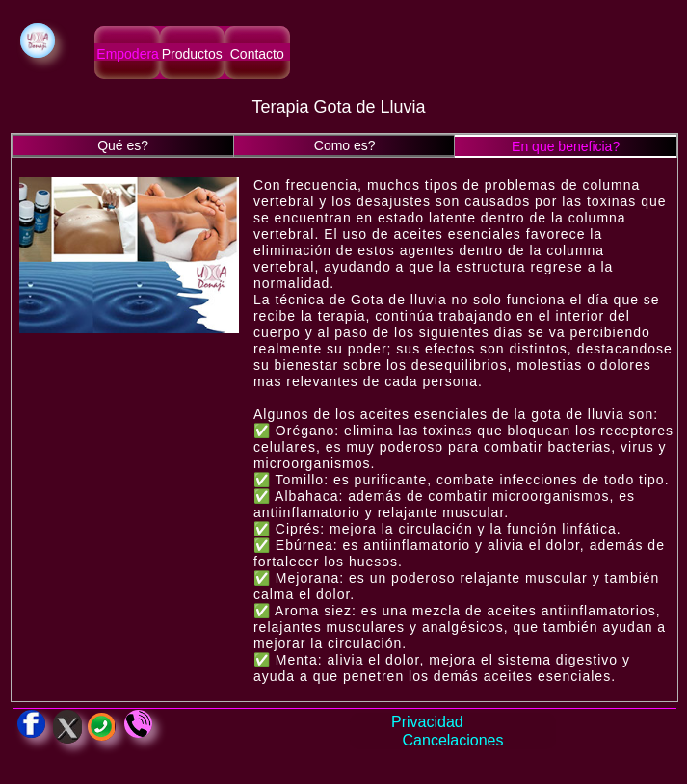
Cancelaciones (453, 740)
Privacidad (427, 722)
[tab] (123, 146)
